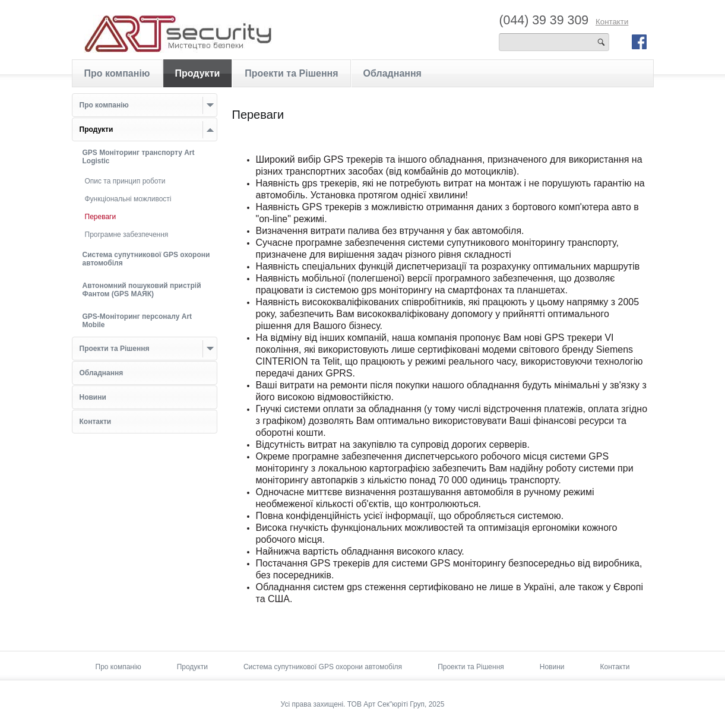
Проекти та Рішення (291, 73)
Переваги (101, 217)
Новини (552, 667)
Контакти (612, 22)
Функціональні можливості (128, 199)
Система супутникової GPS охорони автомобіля (323, 667)
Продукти (198, 73)
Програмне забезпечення (127, 235)
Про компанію (117, 73)
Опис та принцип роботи (125, 181)
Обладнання (392, 73)
